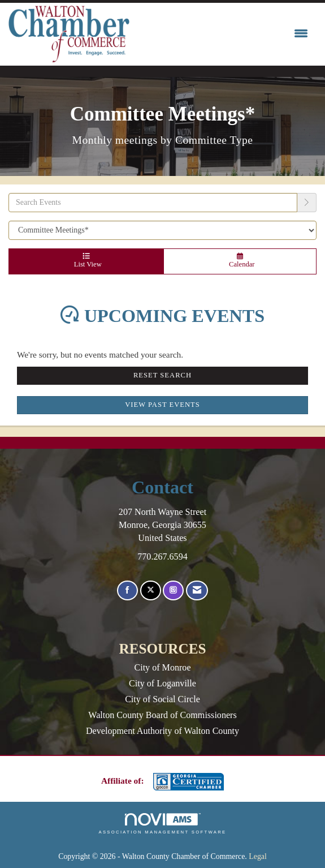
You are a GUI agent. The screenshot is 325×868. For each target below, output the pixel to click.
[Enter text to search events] (153, 203)
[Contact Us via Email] (197, 590)
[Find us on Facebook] (127, 590)
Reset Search (162, 375)
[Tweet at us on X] (151, 590)
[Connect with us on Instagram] (173, 590)
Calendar (240, 261)
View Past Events (162, 405)
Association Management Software (162, 824)
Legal (258, 856)
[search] (307, 203)
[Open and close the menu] (222, 34)
